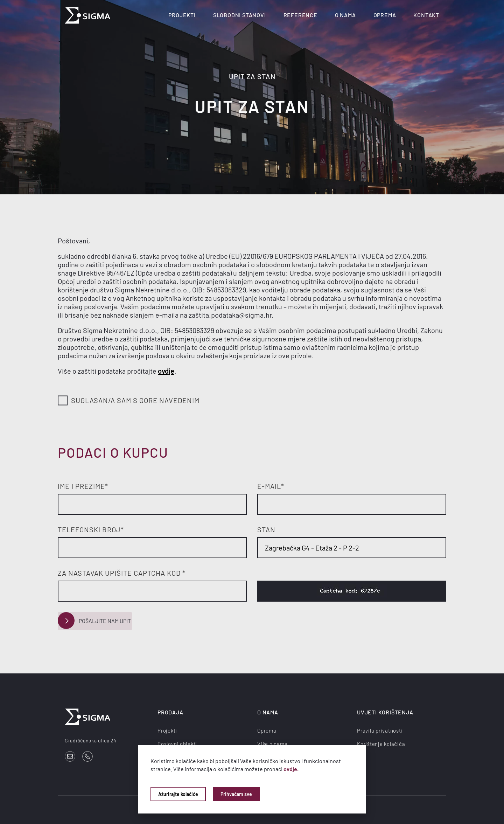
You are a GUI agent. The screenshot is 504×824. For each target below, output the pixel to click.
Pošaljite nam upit (94, 621)
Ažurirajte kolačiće (178, 794)
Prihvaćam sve (236, 794)
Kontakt (426, 15)
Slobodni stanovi (240, 15)
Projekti (182, 15)
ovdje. (291, 769)
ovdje (166, 371)
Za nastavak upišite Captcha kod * (122, 573)
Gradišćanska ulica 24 (91, 740)
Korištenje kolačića (381, 743)
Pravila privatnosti (380, 730)
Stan (266, 529)
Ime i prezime (83, 486)
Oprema (385, 15)
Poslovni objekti (177, 743)
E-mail (271, 486)
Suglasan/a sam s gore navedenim (129, 401)
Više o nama (272, 743)
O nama (345, 15)
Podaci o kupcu (113, 452)
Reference (300, 15)
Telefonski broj (91, 529)
